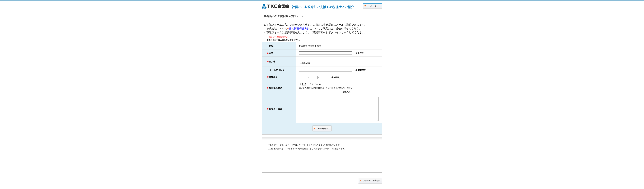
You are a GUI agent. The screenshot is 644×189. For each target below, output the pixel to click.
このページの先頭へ (370, 186)
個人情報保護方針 (298, 28)
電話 (298, 85)
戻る (373, 6)
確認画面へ (322, 134)
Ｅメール (310, 85)
